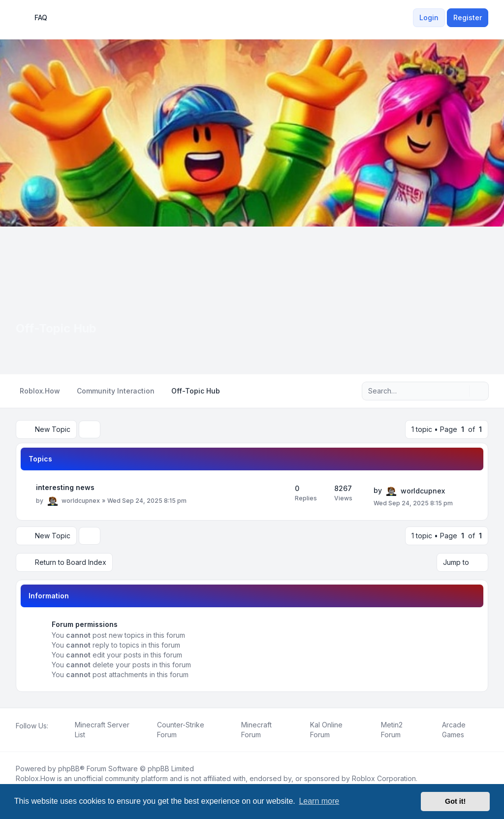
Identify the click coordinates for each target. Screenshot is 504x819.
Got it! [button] (455, 801)
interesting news (65, 487)
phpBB (69, 769)
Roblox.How (35, 778)
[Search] (461, 391)
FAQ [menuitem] (34, 18)
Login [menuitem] (429, 17)
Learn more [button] (319, 801)
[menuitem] (407, 18)
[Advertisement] (252, 300)
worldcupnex (81, 501)
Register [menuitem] (468, 17)
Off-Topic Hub (56, 328)
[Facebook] (18, 737)
